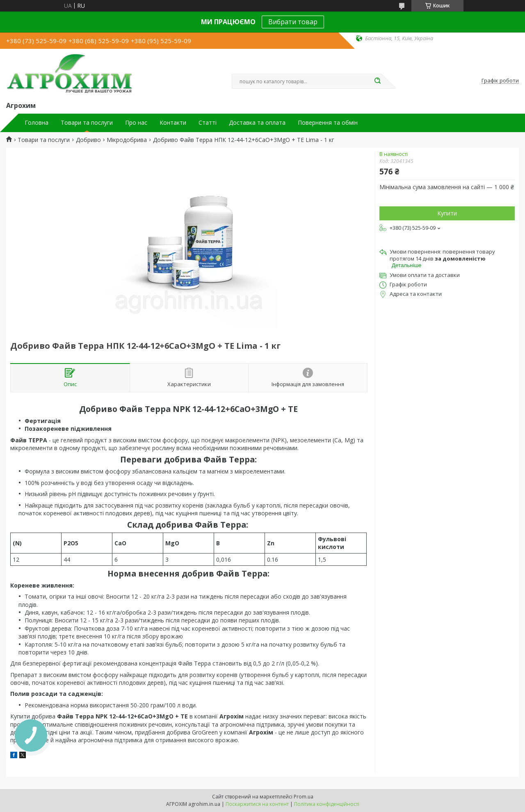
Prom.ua (304, 797)
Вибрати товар (293, 22)
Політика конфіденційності (327, 804)
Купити (447, 213)
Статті (208, 123)
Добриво (88, 140)
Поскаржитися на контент (257, 804)
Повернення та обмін (328, 123)
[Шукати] (377, 81)
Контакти (173, 123)
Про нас (136, 123)
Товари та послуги (87, 123)
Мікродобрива (127, 140)
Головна (37, 123)
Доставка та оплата (257, 123)
